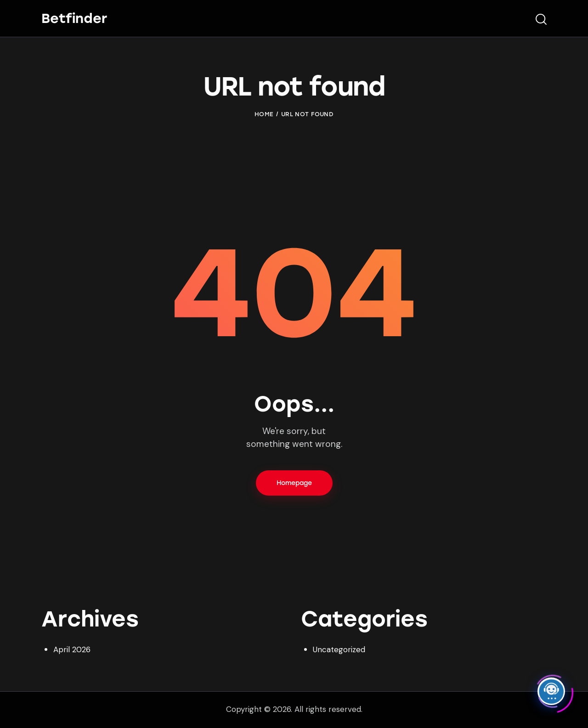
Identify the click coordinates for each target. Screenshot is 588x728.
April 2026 (72, 649)
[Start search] (541, 20)
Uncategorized (339, 649)
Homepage (294, 483)
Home (264, 114)
